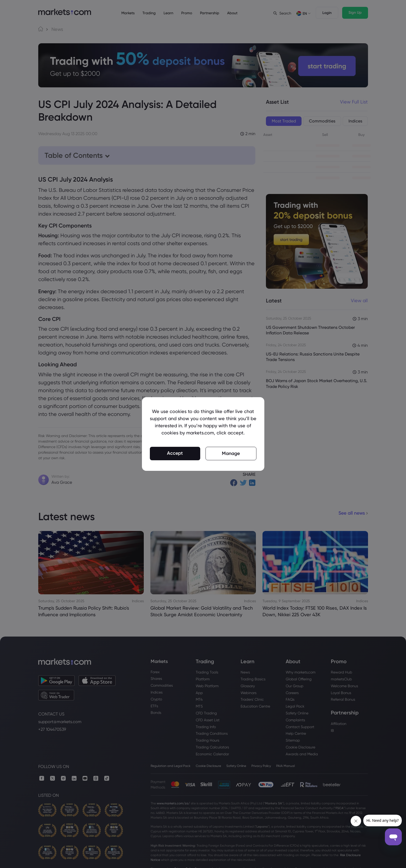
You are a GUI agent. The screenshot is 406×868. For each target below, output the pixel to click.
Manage (231, 453)
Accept (175, 453)
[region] (203, 434)
